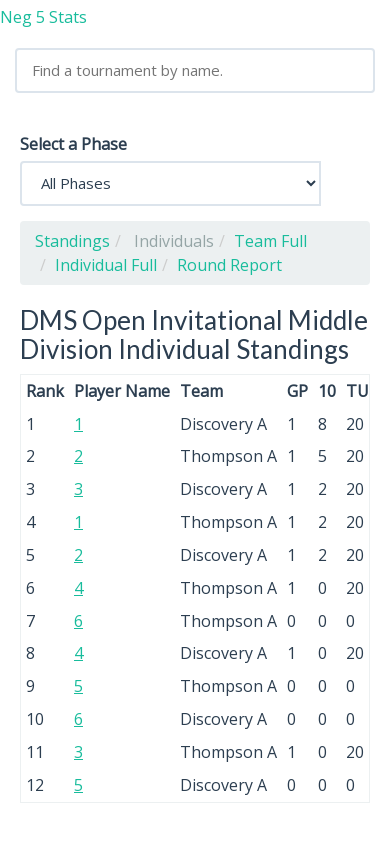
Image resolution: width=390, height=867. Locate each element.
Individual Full (106, 265)
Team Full (270, 241)
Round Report (229, 265)
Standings (72, 241)
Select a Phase (73, 144)
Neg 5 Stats (43, 17)
